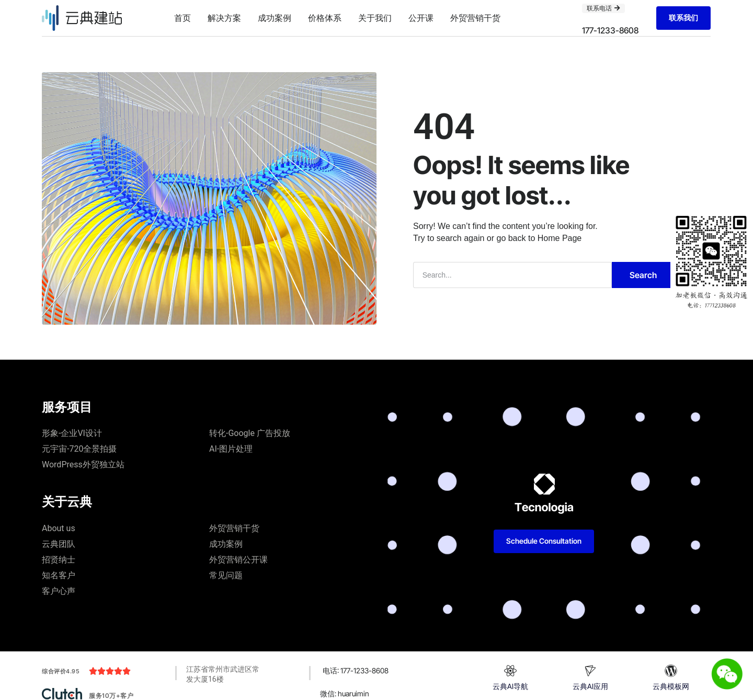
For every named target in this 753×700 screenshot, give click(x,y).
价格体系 (325, 18)
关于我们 (375, 18)
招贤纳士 (59, 560)
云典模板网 (671, 686)
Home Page (560, 238)
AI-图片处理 (231, 449)
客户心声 (59, 591)
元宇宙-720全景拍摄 (79, 449)
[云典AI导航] (510, 671)
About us (59, 528)
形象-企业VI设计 (72, 433)
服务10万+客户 (111, 696)
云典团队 (59, 544)
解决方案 (224, 18)
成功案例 (275, 18)
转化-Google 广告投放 (250, 433)
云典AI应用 (590, 686)
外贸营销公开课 (238, 560)
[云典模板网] (671, 671)
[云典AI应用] (590, 671)
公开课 (421, 18)
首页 (182, 18)
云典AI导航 (510, 686)
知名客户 (59, 575)
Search (643, 275)
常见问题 (226, 575)
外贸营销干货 (475, 18)
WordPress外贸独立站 (83, 464)
